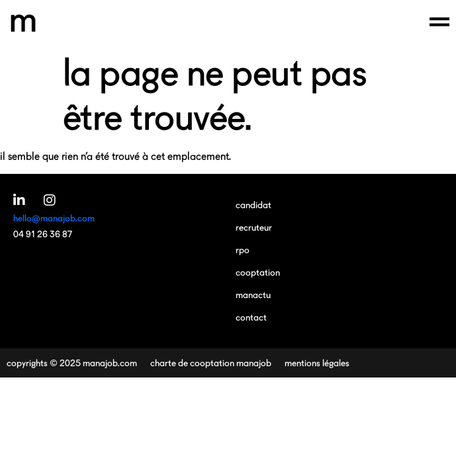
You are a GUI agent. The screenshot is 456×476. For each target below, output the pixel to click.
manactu (253, 295)
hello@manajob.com (54, 218)
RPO (243, 250)
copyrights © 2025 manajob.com (72, 363)
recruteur (254, 227)
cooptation (258, 272)
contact (251, 317)
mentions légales (317, 363)
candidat (253, 205)
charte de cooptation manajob (211, 363)
